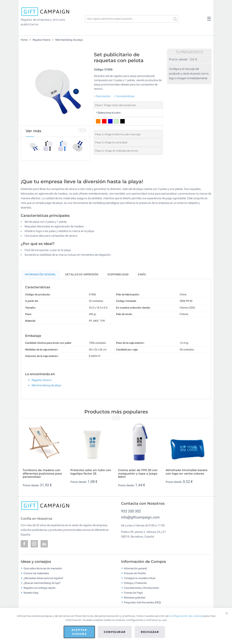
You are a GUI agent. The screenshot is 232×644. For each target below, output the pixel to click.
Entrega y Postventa (135, 583)
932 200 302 (131, 511)
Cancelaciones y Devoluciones (141, 588)
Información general (135, 568)
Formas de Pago (133, 592)
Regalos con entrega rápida (39, 588)
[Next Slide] (84, 130)
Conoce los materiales (36, 573)
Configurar (115, 632)
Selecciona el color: (109, 113)
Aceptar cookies (79, 632)
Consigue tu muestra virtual (140, 578)
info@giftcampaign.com (140, 517)
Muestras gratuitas (135, 597)
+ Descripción (102, 96)
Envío (142, 274)
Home (24, 40)
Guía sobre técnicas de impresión (43, 568)
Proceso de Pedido (135, 573)
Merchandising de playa (69, 40)
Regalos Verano (42, 40)
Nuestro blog (31, 592)
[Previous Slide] (80, 130)
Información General (40, 274)
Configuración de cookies (186, 616)
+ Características (124, 96)
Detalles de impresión (82, 274)
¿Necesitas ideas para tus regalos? (43, 578)
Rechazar (150, 632)
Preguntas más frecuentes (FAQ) (142, 602)
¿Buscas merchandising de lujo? (42, 583)
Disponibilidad (118, 274)
